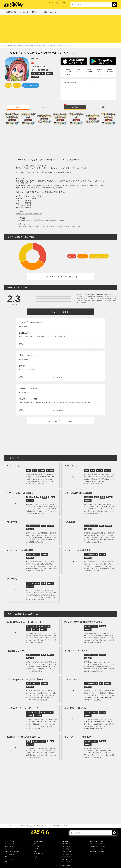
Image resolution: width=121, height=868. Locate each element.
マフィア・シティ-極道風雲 (20, 550)
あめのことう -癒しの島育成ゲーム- (24, 737)
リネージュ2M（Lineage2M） (21, 493)
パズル (35, 856)
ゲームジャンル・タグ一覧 (12, 852)
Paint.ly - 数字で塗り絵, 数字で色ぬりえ (83, 622)
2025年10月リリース (67, 862)
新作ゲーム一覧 (9, 846)
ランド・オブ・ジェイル (76, 651)
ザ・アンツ (12, 579)
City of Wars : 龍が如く (76, 708)
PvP (35, 861)
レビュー (46, 107)
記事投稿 (75, 107)
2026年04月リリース (67, 846)
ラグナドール (13, 466)
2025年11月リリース (67, 859)
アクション (36, 846)
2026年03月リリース (67, 849)
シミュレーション (38, 854)
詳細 (18, 107)
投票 (103, 107)
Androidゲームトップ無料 (97, 849)
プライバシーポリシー (11, 859)
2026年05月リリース (67, 844)
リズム (35, 859)
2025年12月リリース (67, 857)
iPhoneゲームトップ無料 (97, 844)
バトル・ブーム (72, 679)
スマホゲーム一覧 (10, 844)
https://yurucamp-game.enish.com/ (29, 214)
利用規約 (7, 857)
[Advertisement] (60, 29)
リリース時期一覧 (10, 854)
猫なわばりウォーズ (16, 651)
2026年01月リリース (67, 854)
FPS (35, 851)
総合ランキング (9, 849)
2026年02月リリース (67, 852)
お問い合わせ (9, 862)
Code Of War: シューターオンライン (24, 622)
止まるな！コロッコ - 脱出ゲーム (23, 708)
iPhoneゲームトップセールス (98, 846)
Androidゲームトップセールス (98, 852)
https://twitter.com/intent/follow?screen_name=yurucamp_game (40, 220)
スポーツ (36, 849)
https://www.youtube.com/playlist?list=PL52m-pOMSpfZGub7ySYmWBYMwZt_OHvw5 (49, 226)
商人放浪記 (12, 522)
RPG (35, 844)
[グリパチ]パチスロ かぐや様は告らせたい (27, 679)
